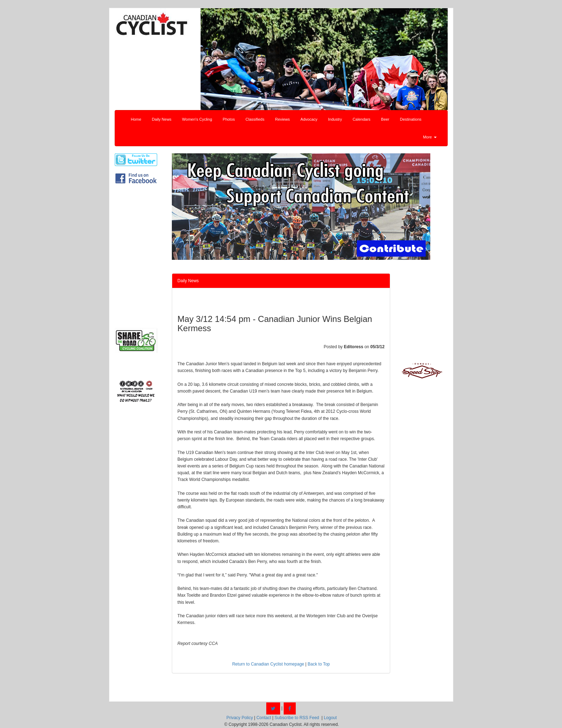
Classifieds (255, 119)
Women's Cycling (197, 119)
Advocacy (309, 119)
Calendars (361, 119)
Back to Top (319, 664)
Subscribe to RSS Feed (297, 718)
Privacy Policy (240, 718)
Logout (330, 718)
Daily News (162, 119)
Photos (229, 119)
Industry (335, 119)
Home (136, 119)
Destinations (411, 119)
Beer (385, 119)
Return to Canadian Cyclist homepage (268, 664)
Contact (264, 718)
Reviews (283, 119)
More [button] (430, 137)
